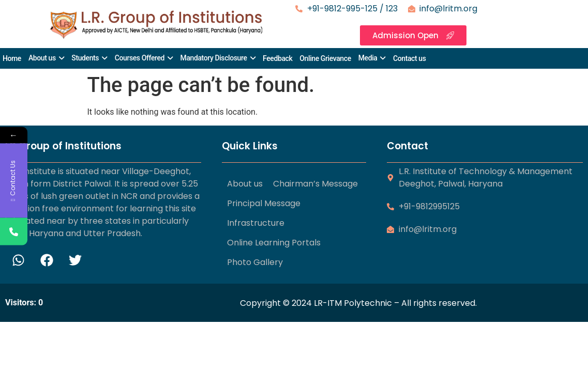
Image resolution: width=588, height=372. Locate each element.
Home (12, 58)
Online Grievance (325, 58)
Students (85, 58)
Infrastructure (256, 223)
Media (368, 58)
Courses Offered (140, 58)
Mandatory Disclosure (214, 58)
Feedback (277, 58)
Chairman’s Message (315, 184)
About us (42, 58)
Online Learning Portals (274, 243)
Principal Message (264, 203)
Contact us (410, 58)
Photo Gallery (255, 262)
